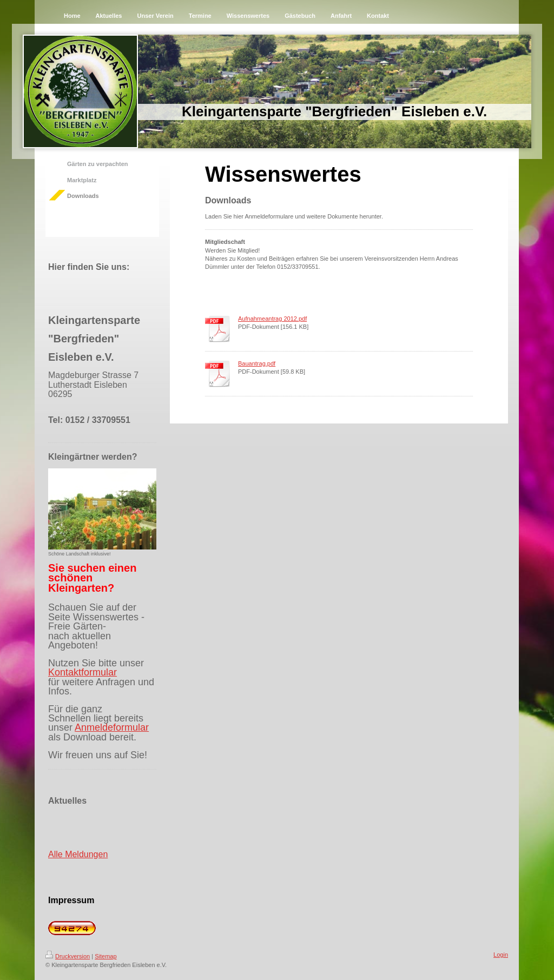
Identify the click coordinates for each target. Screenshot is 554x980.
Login (501, 955)
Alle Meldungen (78, 854)
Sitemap (105, 956)
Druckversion (68, 956)
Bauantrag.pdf (257, 363)
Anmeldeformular (112, 727)
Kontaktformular (83, 672)
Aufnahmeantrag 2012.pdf (272, 319)
